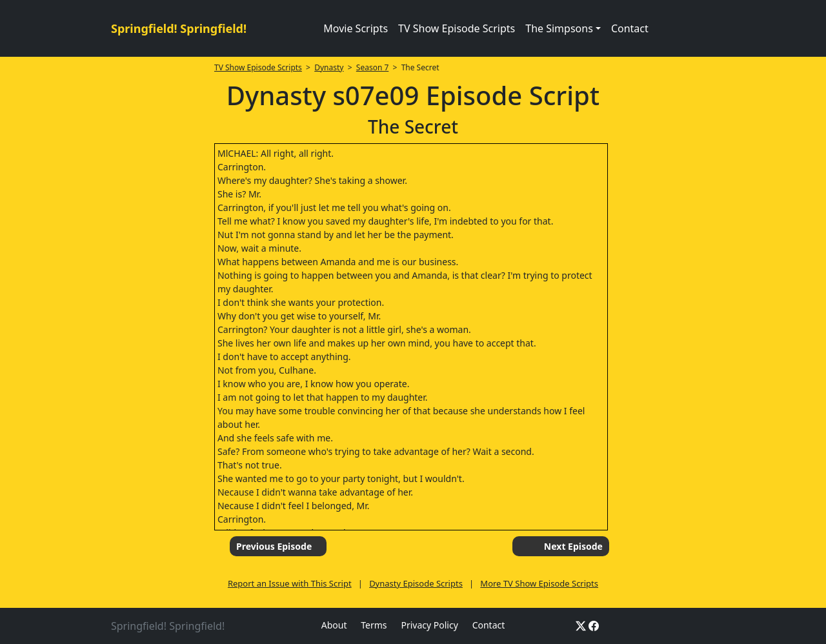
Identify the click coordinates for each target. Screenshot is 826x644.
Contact (630, 28)
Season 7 (373, 67)
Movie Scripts (356, 28)
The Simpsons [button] (559, 28)
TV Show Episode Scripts (457, 28)
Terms (374, 625)
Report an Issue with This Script (290, 583)
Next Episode (573, 546)
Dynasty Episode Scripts (416, 583)
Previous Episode (274, 546)
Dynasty (329, 67)
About (334, 625)
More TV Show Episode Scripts (539, 583)
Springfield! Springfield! (179, 28)
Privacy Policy (429, 625)
